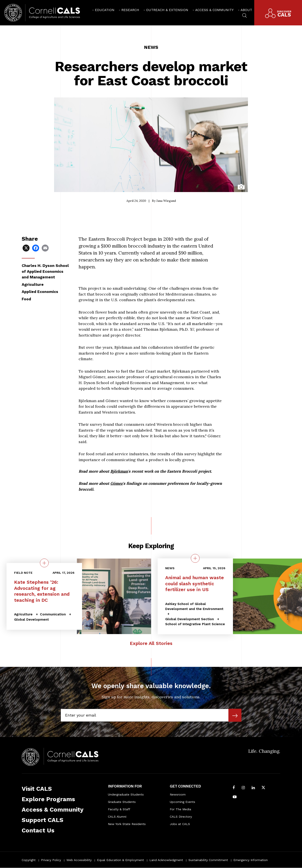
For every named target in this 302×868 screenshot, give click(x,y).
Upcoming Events (182, 802)
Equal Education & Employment (120, 860)
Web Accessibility (79, 860)
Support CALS (43, 820)
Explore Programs (48, 799)
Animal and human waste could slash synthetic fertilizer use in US (195, 584)
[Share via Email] (46, 248)
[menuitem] (103, 10)
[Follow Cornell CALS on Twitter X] (263, 788)
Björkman (119, 471)
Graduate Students (122, 802)
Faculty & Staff (119, 809)
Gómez (116, 483)
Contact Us (38, 830)
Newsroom (178, 794)
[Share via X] (26, 248)
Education (105, 10)
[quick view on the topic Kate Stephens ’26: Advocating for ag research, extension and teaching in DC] (44, 563)
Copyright (29, 860)
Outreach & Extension (167, 10)
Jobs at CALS (180, 824)
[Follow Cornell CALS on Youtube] (235, 797)
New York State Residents (127, 824)
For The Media (180, 809)
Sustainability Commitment (208, 860)
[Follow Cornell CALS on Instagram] (243, 788)
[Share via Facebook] (36, 248)
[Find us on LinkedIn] (253, 788)
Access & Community (214, 10)
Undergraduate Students (126, 794)
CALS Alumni (117, 817)
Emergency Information (251, 860)
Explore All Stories (151, 643)
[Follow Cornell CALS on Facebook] (234, 788)
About (246, 10)
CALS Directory (181, 817)
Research (130, 10)
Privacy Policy (51, 860)
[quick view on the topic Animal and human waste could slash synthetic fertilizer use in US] (195, 558)
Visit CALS (37, 789)
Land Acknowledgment (166, 860)
